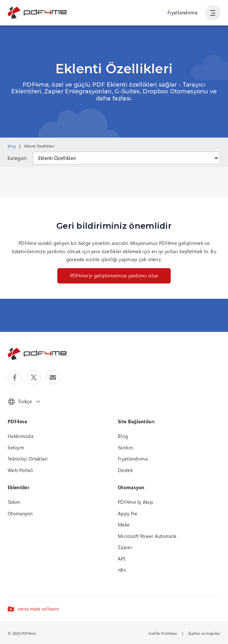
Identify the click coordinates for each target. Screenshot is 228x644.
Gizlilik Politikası (163, 633)
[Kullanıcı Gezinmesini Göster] (213, 13)
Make (124, 525)
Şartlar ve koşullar (204, 633)
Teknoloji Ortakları (28, 459)
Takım (14, 502)
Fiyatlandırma (182, 12)
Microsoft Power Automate (147, 536)
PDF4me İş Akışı (136, 502)
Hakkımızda (21, 436)
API (121, 559)
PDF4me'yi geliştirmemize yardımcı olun (114, 275)
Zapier (125, 547)
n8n (122, 570)
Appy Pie (128, 513)
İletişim (16, 447)
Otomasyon (20, 513)
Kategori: (18, 158)
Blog (12, 146)
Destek (125, 470)
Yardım (125, 447)
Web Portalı (20, 470)
